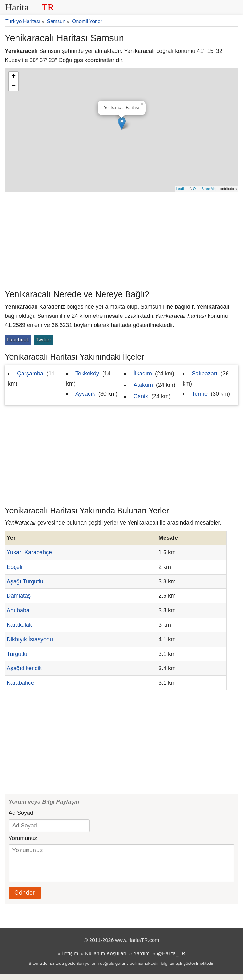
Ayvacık (85, 394)
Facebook (18, 340)
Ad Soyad (21, 813)
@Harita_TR (171, 960)
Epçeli (14, 567)
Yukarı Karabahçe (29, 552)
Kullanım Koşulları (106, 960)
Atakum (143, 385)
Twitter (44, 340)
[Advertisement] (121, 239)
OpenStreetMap (205, 189)
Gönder (25, 899)
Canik (141, 396)
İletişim (70, 960)
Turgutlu (17, 654)
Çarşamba (30, 374)
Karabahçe (20, 683)
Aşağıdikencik (24, 668)
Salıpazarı (205, 374)
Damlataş (19, 596)
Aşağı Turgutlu (25, 581)
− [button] (13, 86)
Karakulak (19, 625)
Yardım (142, 960)
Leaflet (181, 189)
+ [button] (13, 77)
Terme (200, 394)
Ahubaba (18, 610)
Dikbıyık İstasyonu (30, 639)
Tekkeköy (87, 374)
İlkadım (143, 374)
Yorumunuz (23, 838)
